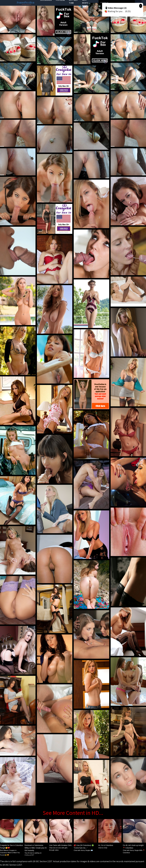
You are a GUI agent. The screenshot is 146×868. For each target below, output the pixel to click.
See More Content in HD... (73, 813)
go (138, 3)
